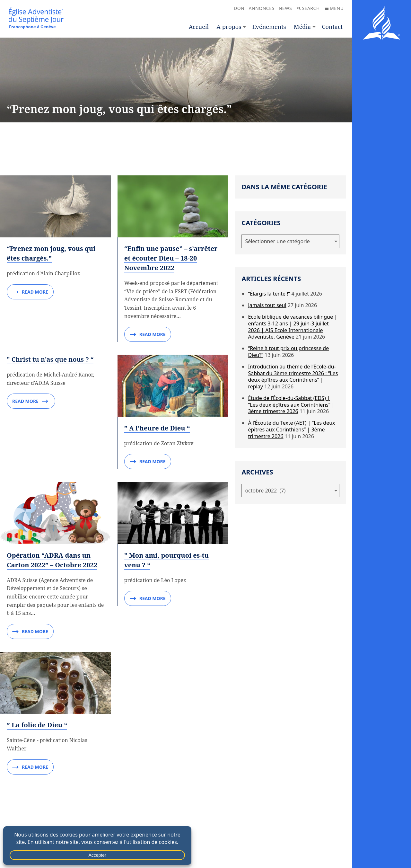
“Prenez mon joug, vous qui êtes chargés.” (51, 253)
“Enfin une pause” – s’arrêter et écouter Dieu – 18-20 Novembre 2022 (171, 258)
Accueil (199, 27)
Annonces (262, 8)
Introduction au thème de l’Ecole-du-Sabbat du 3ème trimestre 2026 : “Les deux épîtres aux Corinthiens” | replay (293, 376)
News (285, 8)
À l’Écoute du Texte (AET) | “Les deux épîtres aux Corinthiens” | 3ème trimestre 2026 (291, 430)
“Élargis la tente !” (269, 294)
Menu (334, 8)
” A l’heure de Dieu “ (157, 428)
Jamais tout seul (267, 305)
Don (239, 8)
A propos (229, 27)
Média (302, 27)
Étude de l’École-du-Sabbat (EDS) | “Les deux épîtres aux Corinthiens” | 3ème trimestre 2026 (291, 405)
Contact (332, 27)
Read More (30, 292)
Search (308, 8)
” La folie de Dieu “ (37, 725)
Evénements (269, 27)
